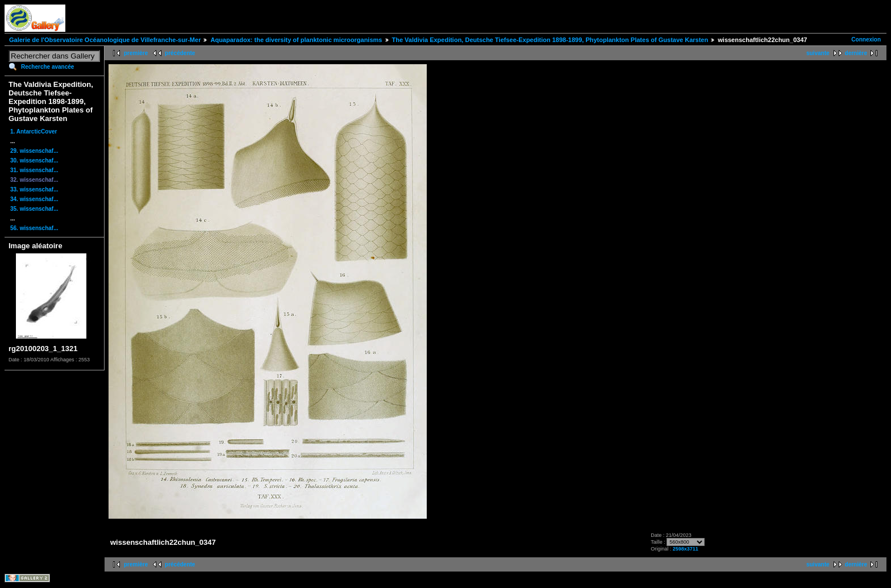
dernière (856, 53)
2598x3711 (686, 549)
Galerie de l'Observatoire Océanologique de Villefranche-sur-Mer (105, 40)
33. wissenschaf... (34, 189)
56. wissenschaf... (34, 228)
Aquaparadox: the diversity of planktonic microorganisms (296, 40)
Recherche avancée (47, 67)
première (136, 53)
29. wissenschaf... (34, 151)
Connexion (866, 39)
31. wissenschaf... (34, 170)
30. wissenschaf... (34, 160)
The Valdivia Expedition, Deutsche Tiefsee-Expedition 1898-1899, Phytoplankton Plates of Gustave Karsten (550, 40)
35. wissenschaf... (34, 209)
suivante (818, 53)
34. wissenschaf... (34, 199)
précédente (180, 53)
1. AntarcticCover (34, 132)
